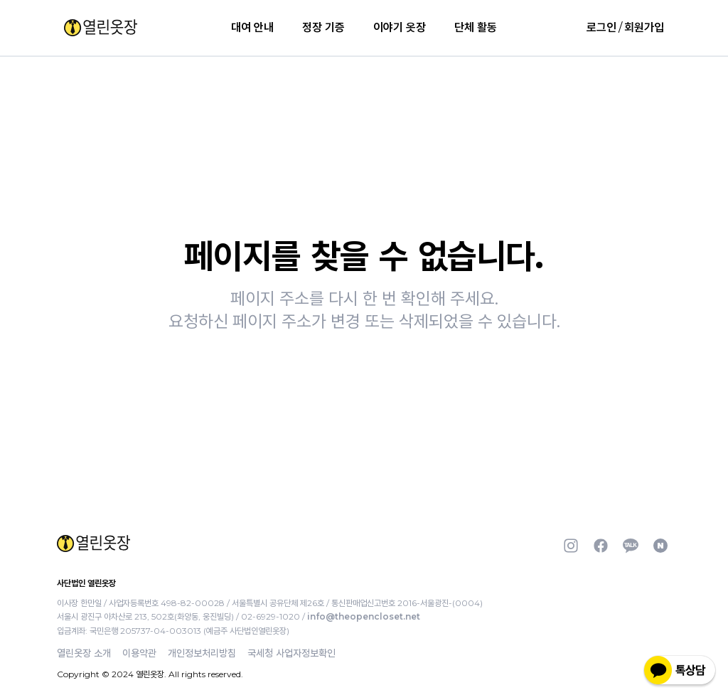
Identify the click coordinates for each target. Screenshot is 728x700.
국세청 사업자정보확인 (291, 653)
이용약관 (139, 653)
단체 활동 (476, 27)
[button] (101, 28)
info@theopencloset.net (364, 616)
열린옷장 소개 (84, 653)
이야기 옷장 (400, 27)
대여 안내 (252, 27)
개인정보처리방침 (202, 653)
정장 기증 (323, 27)
